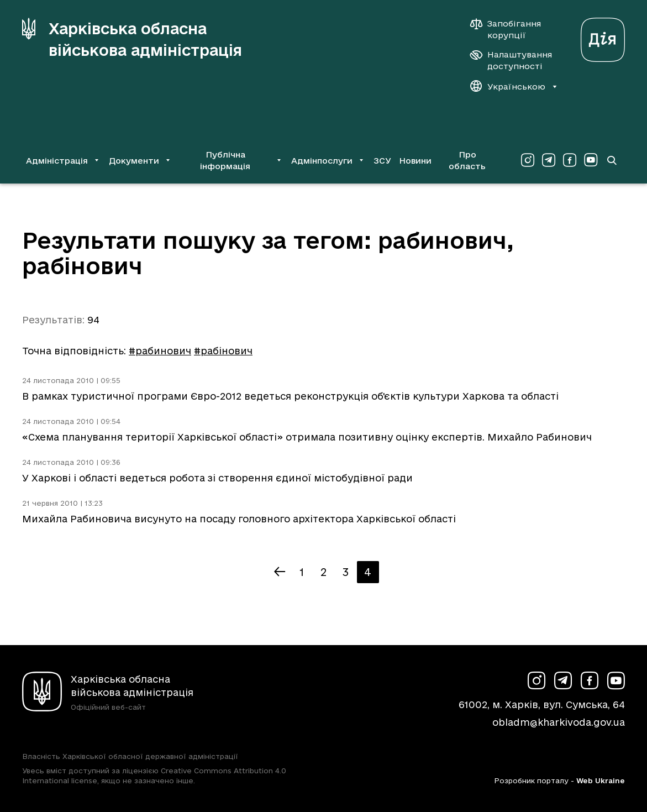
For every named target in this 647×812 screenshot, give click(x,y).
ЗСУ (382, 161)
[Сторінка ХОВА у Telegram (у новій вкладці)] (549, 160)
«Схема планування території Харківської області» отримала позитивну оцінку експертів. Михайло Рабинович (307, 437)
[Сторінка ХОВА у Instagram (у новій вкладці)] (528, 160)
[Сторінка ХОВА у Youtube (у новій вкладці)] (591, 160)
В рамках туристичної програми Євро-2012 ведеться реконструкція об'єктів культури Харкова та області (290, 396)
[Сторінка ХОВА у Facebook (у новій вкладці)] (570, 160)
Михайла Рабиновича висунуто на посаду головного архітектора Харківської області (239, 519)
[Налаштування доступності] (511, 60)
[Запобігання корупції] (511, 29)
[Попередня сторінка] (280, 572)
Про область (467, 160)
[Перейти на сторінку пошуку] (612, 160)
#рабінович (223, 351)
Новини (415, 161)
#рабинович (160, 351)
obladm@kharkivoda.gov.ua (559, 722)
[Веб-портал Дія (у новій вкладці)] (603, 37)
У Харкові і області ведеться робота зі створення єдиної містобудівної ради (217, 478)
